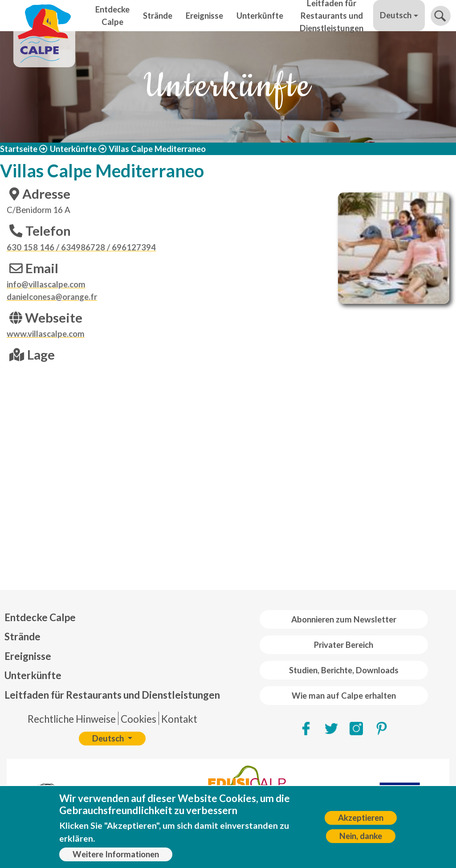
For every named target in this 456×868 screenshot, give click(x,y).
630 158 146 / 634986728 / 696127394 (81, 247)
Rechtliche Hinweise (72, 719)
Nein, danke (361, 836)
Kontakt (179, 719)
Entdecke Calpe (112, 16)
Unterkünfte (260, 16)
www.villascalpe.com (46, 334)
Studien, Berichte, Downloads (344, 670)
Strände (158, 16)
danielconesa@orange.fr (52, 297)
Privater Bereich (344, 645)
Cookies (138, 719)
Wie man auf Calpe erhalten (344, 696)
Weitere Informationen (116, 854)
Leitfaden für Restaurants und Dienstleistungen (332, 16)
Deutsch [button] (396, 15)
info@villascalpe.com (46, 284)
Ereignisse (204, 16)
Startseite (19, 149)
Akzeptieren (361, 818)
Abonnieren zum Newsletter (344, 619)
